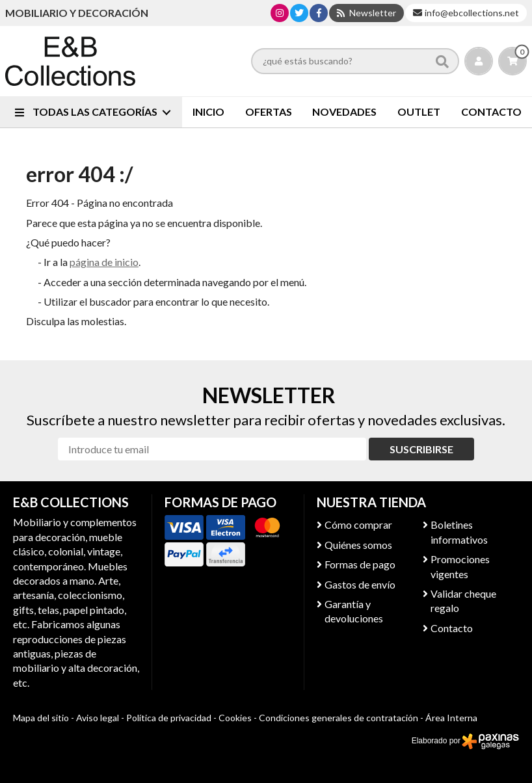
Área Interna (451, 718)
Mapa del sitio (41, 718)
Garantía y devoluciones (354, 611)
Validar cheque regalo (463, 601)
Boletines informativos (459, 532)
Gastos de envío (360, 584)
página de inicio (104, 262)
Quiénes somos (358, 545)
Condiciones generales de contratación (339, 718)
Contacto (452, 628)
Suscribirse (421, 449)
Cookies (235, 718)
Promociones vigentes (460, 566)
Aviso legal (98, 718)
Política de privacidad (169, 718)
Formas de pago (360, 564)
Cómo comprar (358, 524)
